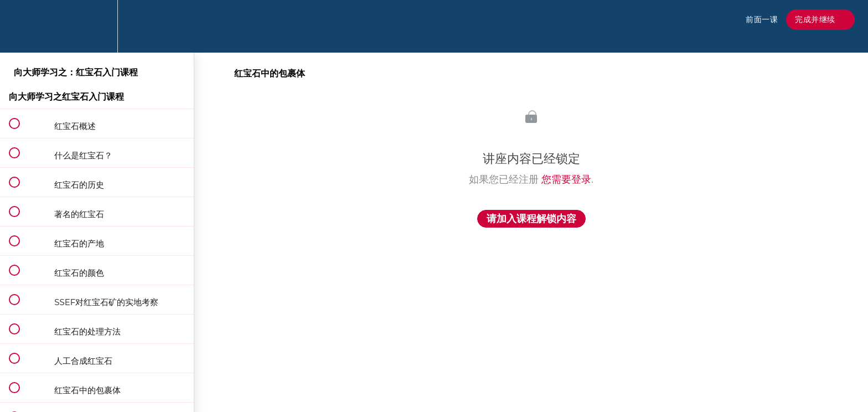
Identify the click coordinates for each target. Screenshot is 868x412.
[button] (20, 26)
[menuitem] (97, 26)
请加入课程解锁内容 (531, 219)
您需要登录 (566, 179)
